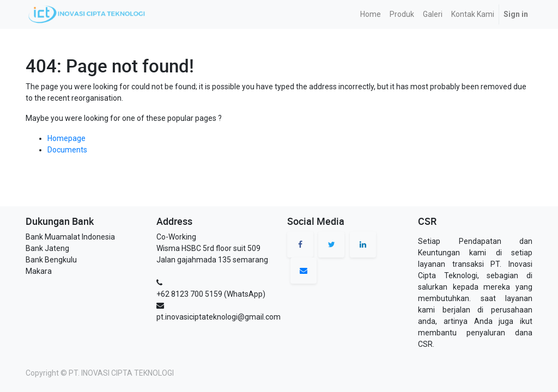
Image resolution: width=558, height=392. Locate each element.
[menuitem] (371, 14)
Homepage (66, 138)
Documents (67, 150)
